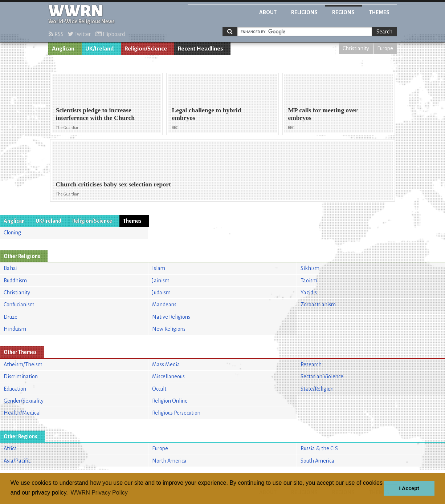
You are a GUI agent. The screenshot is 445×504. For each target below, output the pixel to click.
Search (384, 32)
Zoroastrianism (318, 305)
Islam (159, 268)
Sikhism (310, 268)
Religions (304, 12)
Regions (343, 12)
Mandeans (164, 305)
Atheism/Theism (23, 364)
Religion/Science (146, 49)
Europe (385, 48)
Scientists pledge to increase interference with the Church (95, 114)
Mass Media (166, 364)
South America (317, 461)
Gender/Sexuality (24, 401)
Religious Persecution (176, 413)
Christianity (356, 48)
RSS (56, 34)
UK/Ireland (99, 49)
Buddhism (15, 281)
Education (15, 389)
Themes (379, 12)
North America (169, 461)
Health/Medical (22, 413)
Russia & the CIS (319, 448)
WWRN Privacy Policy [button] (99, 493)
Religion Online (170, 401)
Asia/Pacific (17, 461)
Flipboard (110, 34)
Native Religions (171, 317)
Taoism (309, 281)
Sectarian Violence (322, 376)
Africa (10, 448)
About (268, 12)
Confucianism (19, 305)
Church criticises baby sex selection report (113, 184)
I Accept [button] (409, 488)
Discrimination (21, 376)
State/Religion (317, 389)
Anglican (63, 49)
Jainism (161, 281)
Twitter (79, 34)
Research (311, 364)
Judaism (161, 293)
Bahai (11, 268)
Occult (159, 389)
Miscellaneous (168, 376)
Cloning (12, 233)
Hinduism (15, 329)
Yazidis (309, 293)
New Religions (169, 329)
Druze (11, 317)
